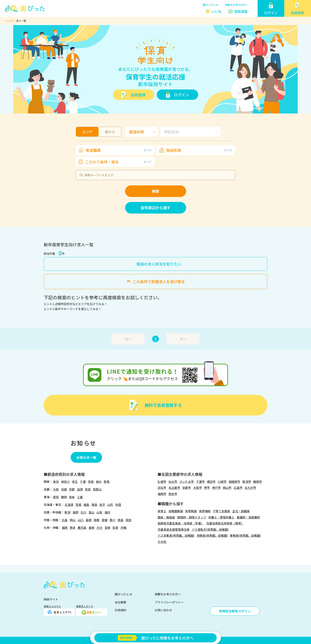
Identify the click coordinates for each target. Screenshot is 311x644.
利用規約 (121, 610)
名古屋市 (174, 488)
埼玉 (75, 482)
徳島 (121, 520)
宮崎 (107, 528)
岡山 (73, 520)
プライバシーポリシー (169, 602)
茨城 (91, 482)
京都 (72, 489)
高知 (128, 520)
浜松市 (162, 488)
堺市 (207, 488)
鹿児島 (82, 528)
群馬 (107, 482)
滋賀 (80, 489)
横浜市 (211, 482)
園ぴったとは (210, 5)
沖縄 (123, 528)
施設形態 (199, 150)
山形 (110, 505)
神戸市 (216, 488)
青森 (94, 505)
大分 (99, 528)
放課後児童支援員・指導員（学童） (181, 523)
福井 (107, 512)
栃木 (99, 482)
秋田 (118, 505)
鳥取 (96, 520)
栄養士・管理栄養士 (221, 517)
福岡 (65, 528)
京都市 (187, 488)
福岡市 (162, 494)
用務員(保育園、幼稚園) (212, 535)
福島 (86, 505)
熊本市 (173, 494)
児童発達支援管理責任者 (174, 529)
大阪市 (198, 488)
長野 (76, 512)
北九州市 (250, 488)
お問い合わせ (163, 610)
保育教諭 (191, 511)
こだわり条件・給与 (119, 162)
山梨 (99, 512)
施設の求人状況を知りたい (159, 264)
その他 (162, 542)
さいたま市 (187, 482)
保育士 (162, 511)
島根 (89, 520)
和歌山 (97, 489)
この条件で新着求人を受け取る (159, 282)
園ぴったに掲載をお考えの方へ (155, 638)
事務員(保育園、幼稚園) (245, 535)
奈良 (88, 489)
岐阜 (72, 497)
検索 (155, 191)
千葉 (83, 482)
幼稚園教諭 (176, 511)
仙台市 (173, 482)
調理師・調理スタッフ (192, 517)
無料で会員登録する (163, 405)
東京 (56, 482)
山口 (81, 520)
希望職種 (119, 150)
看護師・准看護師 (248, 517)
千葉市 (200, 482)
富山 (92, 512)
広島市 (238, 488)
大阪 (56, 489)
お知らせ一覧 (86, 457)
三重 (80, 497)
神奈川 (65, 482)
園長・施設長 (166, 517)
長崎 (92, 528)
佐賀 (115, 528)
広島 (65, 520)
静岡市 (258, 482)
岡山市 (227, 488)
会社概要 (121, 602)
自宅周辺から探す (155, 208)
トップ (9, 21)
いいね (217, 11)
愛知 (56, 497)
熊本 (73, 528)
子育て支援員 (221, 511)
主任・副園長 (241, 511)
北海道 (69, 505)
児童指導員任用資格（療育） (225, 523)
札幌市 (162, 482)
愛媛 (105, 520)
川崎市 (222, 482)
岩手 (102, 505)
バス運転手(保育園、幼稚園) (210, 529)
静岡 (64, 497)
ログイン (182, 95)
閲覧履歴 (241, 11)
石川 (83, 512)
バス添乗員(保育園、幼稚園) (176, 535)
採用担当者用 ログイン (235, 611)
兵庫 (64, 489)
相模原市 (234, 482)
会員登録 (138, 95)
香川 (112, 520)
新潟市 (247, 482)
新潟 (68, 512)
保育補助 (205, 511)
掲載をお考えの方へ (236, 5)
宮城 (78, 505)
